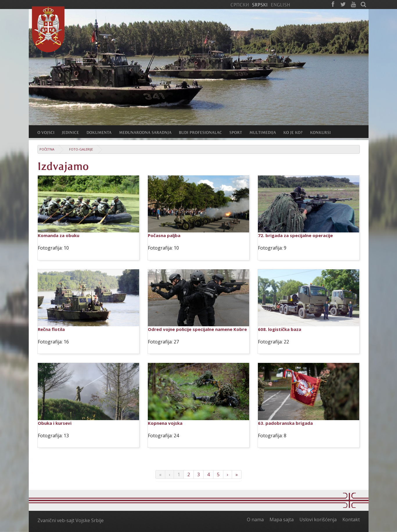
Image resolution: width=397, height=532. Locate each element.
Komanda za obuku (59, 235)
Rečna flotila (51, 329)
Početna (47, 149)
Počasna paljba (164, 235)
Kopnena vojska (165, 423)
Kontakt (351, 520)
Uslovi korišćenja (318, 520)
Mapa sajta (282, 520)
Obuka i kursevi (55, 423)
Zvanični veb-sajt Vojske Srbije (71, 520)
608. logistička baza (280, 329)
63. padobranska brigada (285, 423)
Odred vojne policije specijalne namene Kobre (197, 329)
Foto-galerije (81, 149)
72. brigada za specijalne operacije (295, 235)
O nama (255, 520)
